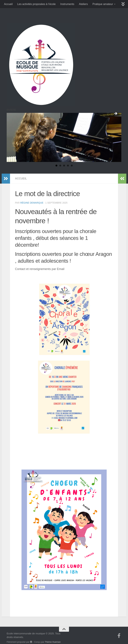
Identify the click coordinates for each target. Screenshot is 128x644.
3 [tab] (64, 166)
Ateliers (83, 4)
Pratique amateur (103, 4)
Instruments (67, 4)
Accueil (8, 4)
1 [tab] (56, 166)
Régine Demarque (32, 198)
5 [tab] (72, 166)
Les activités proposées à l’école (36, 4)
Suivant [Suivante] (115, 114)
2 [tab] (60, 166)
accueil (21, 174)
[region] (64, 137)
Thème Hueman (53, 637)
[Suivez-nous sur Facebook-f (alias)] (119, 631)
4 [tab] (68, 166)
